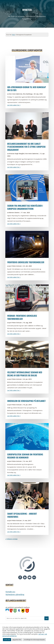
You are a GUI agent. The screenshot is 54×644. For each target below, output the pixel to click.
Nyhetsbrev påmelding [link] (15, 594)
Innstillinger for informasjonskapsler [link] (34, 640)
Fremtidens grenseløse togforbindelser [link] (26, 262)
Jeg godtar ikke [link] (17, 640)
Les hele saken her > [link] (14, 105)
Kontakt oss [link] (10, 592)
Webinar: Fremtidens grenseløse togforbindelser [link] (22, 317)
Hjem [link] (14, 35)
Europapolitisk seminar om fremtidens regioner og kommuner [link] (25, 456)
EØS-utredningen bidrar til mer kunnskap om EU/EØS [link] (27, 89)
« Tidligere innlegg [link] (11, 539)
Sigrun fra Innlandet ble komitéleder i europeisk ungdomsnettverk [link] (25, 207)
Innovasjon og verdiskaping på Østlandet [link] (26, 401)
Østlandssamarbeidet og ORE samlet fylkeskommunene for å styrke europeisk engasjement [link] (26, 147)
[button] (20, 577)
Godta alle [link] (7, 640)
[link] (27, 69)
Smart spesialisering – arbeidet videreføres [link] (22, 515)
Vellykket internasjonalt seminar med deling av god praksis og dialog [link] (25, 374)
